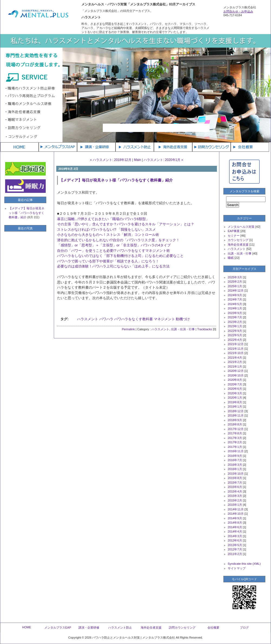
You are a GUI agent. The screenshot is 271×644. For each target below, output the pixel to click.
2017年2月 (235, 442)
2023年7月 (235, 317)
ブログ (244, 628)
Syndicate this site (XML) (244, 564)
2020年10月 (236, 375)
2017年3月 (235, 438)
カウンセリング (238, 240)
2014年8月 (235, 523)
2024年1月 (235, 308)
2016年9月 (235, 456)
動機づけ (183, 319)
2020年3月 (235, 393)
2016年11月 (236, 451)
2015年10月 (236, 474)
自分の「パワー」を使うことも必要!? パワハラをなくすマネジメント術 (113, 251)
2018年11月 (236, 415)
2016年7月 (235, 460)
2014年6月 (235, 527)
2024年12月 (236, 290)
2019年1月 (235, 407)
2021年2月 (235, 362)
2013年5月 (235, 545)
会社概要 (213, 628)
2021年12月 (236, 344)
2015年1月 (235, 505)
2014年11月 (236, 509)
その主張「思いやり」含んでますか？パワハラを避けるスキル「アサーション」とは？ (126, 224)
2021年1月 (235, 366)
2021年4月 (235, 358)
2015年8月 (235, 478)
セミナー (234, 236)
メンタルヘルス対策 (241, 227)
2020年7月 (235, 384)
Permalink (128, 329)
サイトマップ (237, 568)
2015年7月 (235, 483)
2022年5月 (235, 335)
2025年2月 (235, 282)
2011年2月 (235, 554)
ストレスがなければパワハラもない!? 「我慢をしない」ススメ (106, 229)
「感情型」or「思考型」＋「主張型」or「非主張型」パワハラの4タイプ (114, 245)
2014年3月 (235, 536)
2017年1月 (235, 447)
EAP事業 (234, 231)
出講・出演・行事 (183, 329)
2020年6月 (235, 389)
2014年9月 (235, 518)
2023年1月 (235, 326)
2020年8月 (235, 380)
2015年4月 (235, 491)
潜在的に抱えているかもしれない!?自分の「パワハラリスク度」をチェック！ (118, 240)
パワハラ (106, 319)
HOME (27, 627)
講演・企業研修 (89, 628)
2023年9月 (235, 313)
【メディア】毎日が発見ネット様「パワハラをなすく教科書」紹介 (116, 180)
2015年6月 (235, 487)
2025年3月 (235, 277)
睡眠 (231, 258)
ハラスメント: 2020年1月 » (163, 160)
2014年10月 (236, 514)
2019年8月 (235, 402)
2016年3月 (235, 465)
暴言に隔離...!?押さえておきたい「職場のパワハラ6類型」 (103, 219)
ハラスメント (88, 319)
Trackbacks (205, 329)
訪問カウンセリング (182, 628)
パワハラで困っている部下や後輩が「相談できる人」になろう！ (108, 261)
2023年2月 (235, 322)
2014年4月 (235, 531)
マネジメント (164, 319)
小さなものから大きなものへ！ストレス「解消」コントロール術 (108, 235)
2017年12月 (236, 429)
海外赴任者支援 (238, 245)
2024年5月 (235, 304)
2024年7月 (235, 299)
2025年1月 (235, 286)
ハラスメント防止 (120, 628)
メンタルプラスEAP (58, 628)
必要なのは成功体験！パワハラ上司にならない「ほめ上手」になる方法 (113, 266)
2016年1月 (235, 469)
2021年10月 (236, 353)
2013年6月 (235, 540)
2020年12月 (236, 371)
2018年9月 (235, 420)
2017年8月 (235, 433)
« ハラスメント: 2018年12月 (111, 160)
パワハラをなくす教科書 (133, 319)
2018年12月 (236, 411)
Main (137, 160)
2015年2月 (235, 500)
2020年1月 (235, 398)
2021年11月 (236, 349)
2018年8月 (235, 424)
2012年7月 (235, 549)
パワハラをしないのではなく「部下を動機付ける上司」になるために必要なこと (120, 256)
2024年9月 (235, 295)
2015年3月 (235, 496)
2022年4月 (235, 340)
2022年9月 (235, 331)
